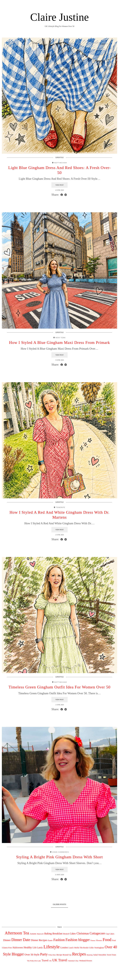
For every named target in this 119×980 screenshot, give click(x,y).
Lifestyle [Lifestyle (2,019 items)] (52, 947)
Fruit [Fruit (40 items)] (114, 940)
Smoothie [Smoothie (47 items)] (102, 955)
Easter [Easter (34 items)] (50, 940)
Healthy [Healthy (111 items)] (28, 947)
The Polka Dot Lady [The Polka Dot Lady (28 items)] (34, 961)
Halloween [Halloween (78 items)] (18, 947)
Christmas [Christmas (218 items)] (83, 933)
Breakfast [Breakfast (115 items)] (57, 934)
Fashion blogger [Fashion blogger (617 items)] (78, 940)
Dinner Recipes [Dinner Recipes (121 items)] (39, 940)
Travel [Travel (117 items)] (45, 960)
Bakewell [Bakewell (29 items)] (40, 934)
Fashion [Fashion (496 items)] (59, 940)
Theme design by (104, 977)
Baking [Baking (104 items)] (48, 934)
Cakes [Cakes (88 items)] (73, 934)
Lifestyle (59, 157)
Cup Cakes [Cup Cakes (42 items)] (110, 934)
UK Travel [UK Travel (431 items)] (60, 960)
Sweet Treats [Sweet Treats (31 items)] (111, 955)
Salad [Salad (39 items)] (95, 955)
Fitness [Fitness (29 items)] (93, 940)
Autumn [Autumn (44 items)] (33, 934)
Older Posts (59, 904)
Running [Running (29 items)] (90, 955)
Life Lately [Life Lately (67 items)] (38, 948)
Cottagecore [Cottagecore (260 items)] (97, 933)
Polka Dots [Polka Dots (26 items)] (52, 955)
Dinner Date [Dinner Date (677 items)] (21, 940)
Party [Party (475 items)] (44, 954)
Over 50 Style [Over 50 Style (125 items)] (32, 955)
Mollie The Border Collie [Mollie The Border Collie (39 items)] (84, 948)
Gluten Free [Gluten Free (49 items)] (7, 948)
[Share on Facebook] (62, 195)
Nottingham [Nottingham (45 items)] (99, 948)
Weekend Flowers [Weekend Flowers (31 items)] (86, 961)
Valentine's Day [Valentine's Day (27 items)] (73, 961)
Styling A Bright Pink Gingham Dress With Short (59, 857)
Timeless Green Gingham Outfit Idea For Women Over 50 (59, 687)
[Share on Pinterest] (66, 195)
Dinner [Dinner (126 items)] (7, 940)
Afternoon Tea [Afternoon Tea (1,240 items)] (17, 933)
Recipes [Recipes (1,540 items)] (79, 954)
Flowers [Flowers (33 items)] (99, 940)
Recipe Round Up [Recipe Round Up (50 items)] (64, 955)
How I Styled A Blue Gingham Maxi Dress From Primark (59, 343)
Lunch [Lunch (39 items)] (71, 948)
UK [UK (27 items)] (50, 961)
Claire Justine (59, 17)
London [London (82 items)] (64, 947)
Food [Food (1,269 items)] (107, 940)
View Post (60, 185)
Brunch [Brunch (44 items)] (66, 934)
